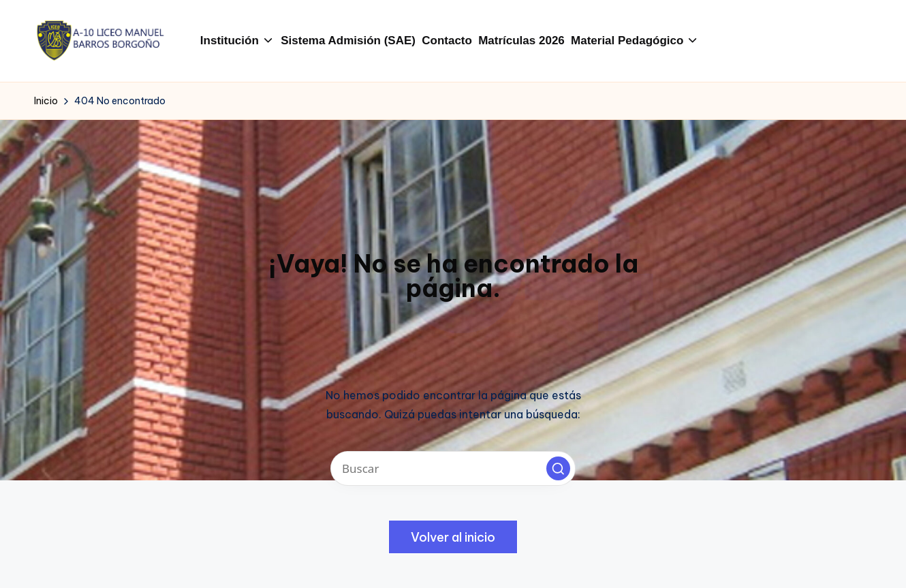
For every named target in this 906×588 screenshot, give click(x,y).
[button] (558, 468)
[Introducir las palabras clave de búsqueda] (453, 468)
